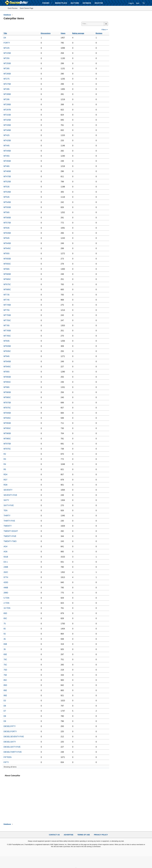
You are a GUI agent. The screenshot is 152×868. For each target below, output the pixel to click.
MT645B (7, 243)
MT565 (7, 212)
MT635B (7, 233)
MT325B (7, 120)
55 (5, 634)
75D (5, 670)
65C (5, 618)
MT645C (7, 248)
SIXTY (6, 500)
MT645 (7, 238)
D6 (5, 706)
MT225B (7, 53)
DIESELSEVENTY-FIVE (14, 737)
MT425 (7, 135)
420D (6, 582)
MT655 (7, 254)
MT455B (7, 161)
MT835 (7, 341)
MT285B (7, 94)
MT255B (7, 63)
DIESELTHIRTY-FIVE (13, 752)
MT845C (7, 367)
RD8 (5, 485)
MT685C (7, 290)
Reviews (99, 33)
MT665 (7, 269)
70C (5, 659)
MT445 (7, 146)
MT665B (7, 274)
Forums (46, 3)
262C (6, 572)
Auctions (75, 3)
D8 (5, 716)
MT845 (7, 356)
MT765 (7, 326)
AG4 (5, 547)
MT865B (7, 392)
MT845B (7, 362)
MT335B (7, 125)
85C (5, 680)
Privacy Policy (101, 835)
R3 (5, 459)
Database (87, 3)
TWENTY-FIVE (10, 536)
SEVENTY (8, 490)
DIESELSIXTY (10, 742)
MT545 (7, 197)
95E (5, 696)
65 (5, 629)
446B (6, 588)
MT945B (7, 413)
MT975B (7, 444)
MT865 (7, 387)
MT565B (7, 218)
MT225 (7, 48)
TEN (5, 511)
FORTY (7, 43)
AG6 (5, 552)
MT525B (7, 182)
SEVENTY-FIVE (10, 495)
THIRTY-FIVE (9, 521)
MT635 (7, 228)
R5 (5, 469)
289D (6, 593)
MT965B (7, 433)
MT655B (7, 259)
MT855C (7, 382)
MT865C (7, 397)
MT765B (7, 331)
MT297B (7, 110)
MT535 (7, 187)
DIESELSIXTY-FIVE (12, 747)
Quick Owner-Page (27, 8)
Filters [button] (104, 30)
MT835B (7, 346)
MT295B (7, 105)
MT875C (7, 408)
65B (5, 644)
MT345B (7, 130)
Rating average (78, 33)
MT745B (7, 305)
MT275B (7, 84)
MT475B (7, 177)
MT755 (7, 310)
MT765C (7, 336)
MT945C (7, 418)
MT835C (7, 351)
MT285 (7, 89)
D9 (5, 721)
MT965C (7, 439)
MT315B (7, 115)
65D (5, 613)
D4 (5, 38)
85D (5, 685)
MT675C (7, 284)
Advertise (69, 835)
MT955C (7, 428)
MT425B (7, 141)
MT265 (7, 69)
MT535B (7, 192)
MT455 (7, 156)
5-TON (6, 598)
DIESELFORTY (10, 732)
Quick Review (13, 8)
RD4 (5, 475)
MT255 (7, 58)
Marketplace (61, 3)
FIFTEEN (8, 757)
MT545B (7, 202)
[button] (52, 3)
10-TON (7, 608)
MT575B (7, 223)
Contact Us (54, 835)
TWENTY (8, 526)
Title (5, 33)
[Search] (144, 3)
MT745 (7, 300)
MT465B (7, 171)
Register (99, 3)
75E (5, 675)
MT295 (7, 99)
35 (5, 649)
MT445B (7, 151)
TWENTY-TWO (10, 541)
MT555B (7, 207)
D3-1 (6, 562)
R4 (5, 464)
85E (5, 690)
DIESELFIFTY (10, 726)
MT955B (7, 423)
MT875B (7, 403)
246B (6, 567)
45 (5, 639)
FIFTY (6, 762)
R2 (5, 454)
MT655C (7, 264)
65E (5, 654)
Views (63, 33)
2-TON (6, 603)
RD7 (5, 480)
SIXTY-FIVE (9, 505)
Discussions (46, 33)
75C (5, 665)
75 (5, 624)
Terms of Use (84, 835)
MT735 (7, 295)
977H (6, 577)
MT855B (7, 377)
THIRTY (7, 516)
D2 (5, 701)
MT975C (7, 449)
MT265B (7, 74)
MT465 (7, 166)
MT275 (7, 79)
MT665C (7, 279)
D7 (5, 711)
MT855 (7, 372)
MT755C (7, 320)
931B (6, 557)
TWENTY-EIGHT (11, 531)
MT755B (7, 315)
